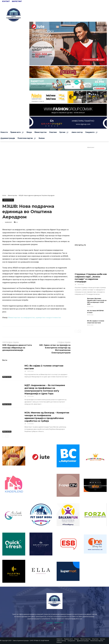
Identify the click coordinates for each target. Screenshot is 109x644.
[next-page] (7, 436)
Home (4, 195)
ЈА (25, 371)
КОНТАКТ (6, 1)
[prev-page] (4, 436)
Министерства (12, 195)
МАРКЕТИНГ (17, 1)
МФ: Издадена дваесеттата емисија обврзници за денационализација (17, 348)
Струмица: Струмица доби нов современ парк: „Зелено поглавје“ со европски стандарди (91, 278)
